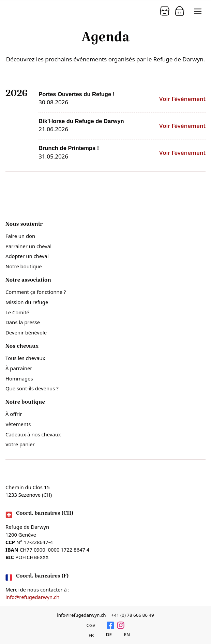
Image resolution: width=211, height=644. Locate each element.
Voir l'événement (182, 99)
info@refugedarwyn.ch (32, 597)
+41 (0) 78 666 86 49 (133, 615)
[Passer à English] (123, 635)
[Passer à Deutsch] (105, 635)
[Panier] (165, 11)
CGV (91, 625)
